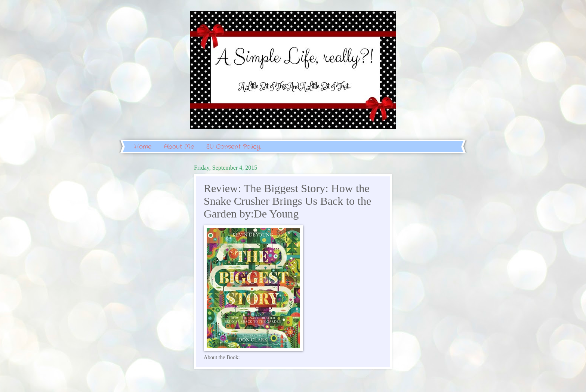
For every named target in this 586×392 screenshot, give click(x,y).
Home (143, 147)
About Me (179, 147)
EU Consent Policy (233, 147)
